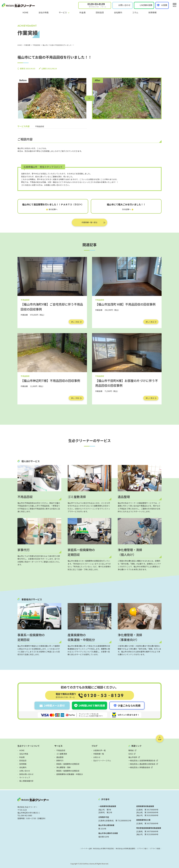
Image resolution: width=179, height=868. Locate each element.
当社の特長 (43, 12)
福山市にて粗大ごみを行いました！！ (126, 204)
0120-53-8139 (97, 5)
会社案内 (118, 12)
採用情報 (152, 12)
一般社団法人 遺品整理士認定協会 (142, 764)
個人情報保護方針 (26, 781)
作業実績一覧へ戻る (89, 222)
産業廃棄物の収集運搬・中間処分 (70, 774)
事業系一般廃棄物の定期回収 (68, 771)
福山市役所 (133, 757)
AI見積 (164, 5)
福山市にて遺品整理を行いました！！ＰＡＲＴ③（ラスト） (53, 204)
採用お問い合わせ (26, 774)
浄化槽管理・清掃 (63, 767)
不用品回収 (61, 750)
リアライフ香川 (142, 848)
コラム (135, 12)
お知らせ (97, 757)
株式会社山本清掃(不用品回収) (104, 848)
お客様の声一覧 (99, 750)
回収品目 (100, 12)
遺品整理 (60, 757)
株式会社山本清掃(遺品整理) (125, 848)
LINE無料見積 (146, 5)
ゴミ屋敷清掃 (62, 754)
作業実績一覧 (99, 754)
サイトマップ (25, 777)
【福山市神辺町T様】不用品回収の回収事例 (50, 381)
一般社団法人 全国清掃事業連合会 (142, 760)
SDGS (131, 754)
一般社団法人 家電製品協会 (139, 767)
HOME (25, 12)
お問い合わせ (124, 5)
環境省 (131, 750)
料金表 (83, 12)
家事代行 (60, 760)
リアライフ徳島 (155, 848)
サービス (59, 746)
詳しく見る (75, 322)
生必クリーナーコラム (102, 760)
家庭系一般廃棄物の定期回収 (68, 764)
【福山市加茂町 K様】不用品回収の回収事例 (125, 304)
